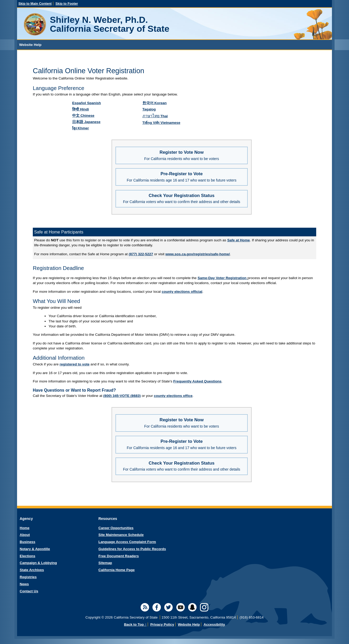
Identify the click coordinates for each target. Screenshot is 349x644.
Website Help (189, 624)
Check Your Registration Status (182, 199)
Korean (155, 103)
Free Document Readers (119, 556)
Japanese (86, 122)
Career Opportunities (116, 528)
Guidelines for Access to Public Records (132, 549)
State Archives (32, 570)
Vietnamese (161, 123)
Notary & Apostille (35, 549)
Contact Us (29, 591)
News (24, 584)
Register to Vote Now (182, 155)
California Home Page (117, 570)
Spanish (87, 103)
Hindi (81, 109)
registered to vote (75, 364)
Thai (155, 116)
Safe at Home (239, 240)
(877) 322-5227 (141, 254)
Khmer (81, 128)
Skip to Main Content (35, 4)
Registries (28, 577)
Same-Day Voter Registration (223, 278)
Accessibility (214, 624)
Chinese (83, 116)
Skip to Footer (67, 4)
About (25, 535)
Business (27, 542)
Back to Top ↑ (135, 624)
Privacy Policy (162, 624)
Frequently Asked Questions (197, 381)
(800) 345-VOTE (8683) (122, 396)
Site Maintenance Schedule (121, 535)
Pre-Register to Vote (182, 177)
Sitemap (105, 563)
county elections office (173, 396)
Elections (27, 556)
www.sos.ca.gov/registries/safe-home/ (198, 254)
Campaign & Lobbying (38, 563)
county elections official (182, 292)
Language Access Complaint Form (127, 542)
